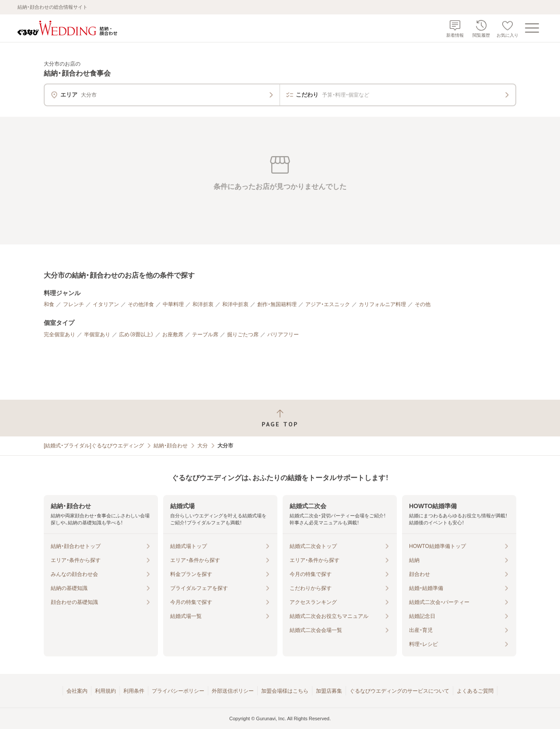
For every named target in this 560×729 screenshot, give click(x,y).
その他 (423, 304)
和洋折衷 (203, 304)
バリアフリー (283, 335)
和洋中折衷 (235, 304)
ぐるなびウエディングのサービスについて (399, 691)
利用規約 (105, 691)
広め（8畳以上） (136, 335)
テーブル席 (205, 335)
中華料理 (173, 304)
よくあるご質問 (475, 691)
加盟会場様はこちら (285, 691)
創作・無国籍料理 (277, 304)
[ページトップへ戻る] (280, 418)
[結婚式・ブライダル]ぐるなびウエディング (94, 446)
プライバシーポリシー (178, 691)
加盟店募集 (329, 691)
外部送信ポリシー (233, 691)
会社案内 (77, 691)
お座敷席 (173, 335)
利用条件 (134, 691)
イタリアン (106, 304)
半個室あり (97, 335)
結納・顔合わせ (171, 446)
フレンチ (73, 304)
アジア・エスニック (328, 304)
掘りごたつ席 (243, 335)
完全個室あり (59, 335)
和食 (49, 304)
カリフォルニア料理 (382, 304)
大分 (203, 446)
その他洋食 (141, 304)
